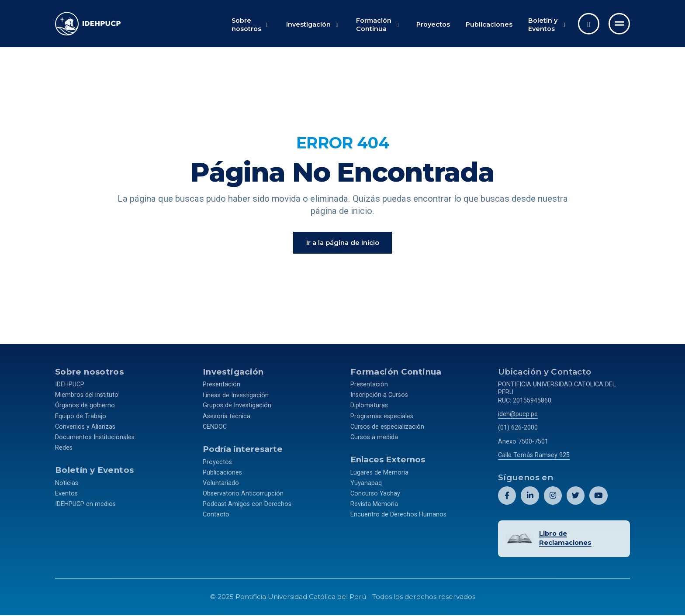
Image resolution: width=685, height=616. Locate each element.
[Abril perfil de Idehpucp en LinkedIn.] (530, 497)
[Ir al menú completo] (619, 24)
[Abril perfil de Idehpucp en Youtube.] (598, 497)
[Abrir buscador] (589, 24)
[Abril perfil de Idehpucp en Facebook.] (507, 497)
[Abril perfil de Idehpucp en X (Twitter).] (576, 497)
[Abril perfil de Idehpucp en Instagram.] (552, 497)
